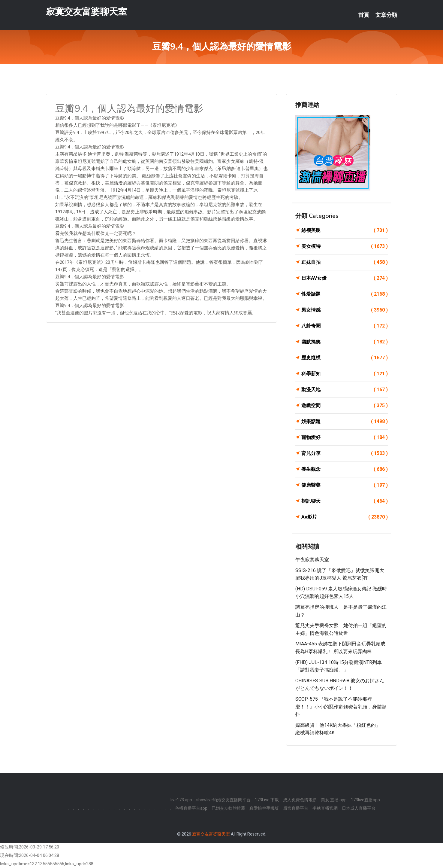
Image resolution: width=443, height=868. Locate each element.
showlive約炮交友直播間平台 (223, 800)
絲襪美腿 (345, 230)
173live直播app (365, 800)
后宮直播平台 (296, 808)
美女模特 (345, 246)
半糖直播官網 (325, 808)
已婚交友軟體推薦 (228, 808)
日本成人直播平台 (359, 808)
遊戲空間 (345, 406)
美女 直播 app (334, 800)
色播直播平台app (191, 808)
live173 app (181, 800)
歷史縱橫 (345, 358)
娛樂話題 (345, 422)
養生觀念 (345, 469)
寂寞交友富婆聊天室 (86, 12)
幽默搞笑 (345, 342)
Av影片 (345, 517)
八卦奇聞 (345, 326)
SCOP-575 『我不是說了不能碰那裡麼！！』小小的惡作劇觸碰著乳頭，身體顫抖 (341, 707)
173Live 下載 (267, 800)
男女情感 (345, 310)
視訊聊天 (345, 501)
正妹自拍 (345, 262)
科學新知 (345, 374)
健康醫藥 (345, 485)
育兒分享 (345, 453)
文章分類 (386, 15)
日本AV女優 (345, 278)
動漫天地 (345, 390)
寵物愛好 (345, 437)
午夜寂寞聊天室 (312, 560)
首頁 (364, 15)
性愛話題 (345, 294)
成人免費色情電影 (300, 800)
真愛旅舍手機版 (264, 808)
